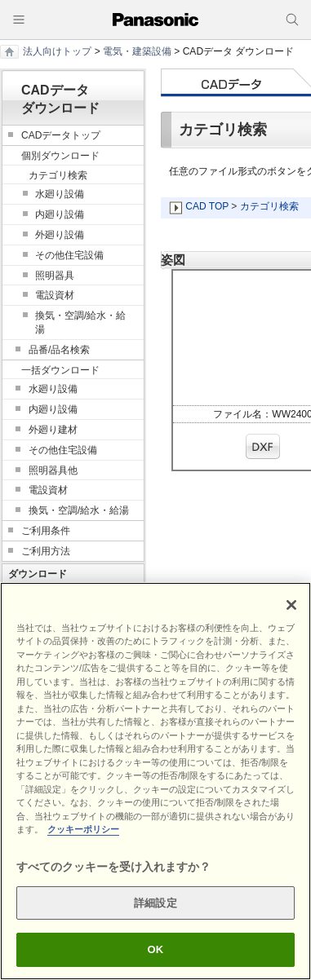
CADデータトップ (61, 135)
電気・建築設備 (137, 51)
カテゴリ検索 (269, 206)
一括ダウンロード (60, 370)
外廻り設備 (60, 235)
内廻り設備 (60, 214)
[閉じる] (291, 605)
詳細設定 (155, 903)
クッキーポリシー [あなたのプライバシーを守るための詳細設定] (83, 829)
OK (156, 949)
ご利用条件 (46, 531)
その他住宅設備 (69, 255)
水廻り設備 (60, 194)
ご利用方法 (46, 551)
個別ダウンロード (60, 156)
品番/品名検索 (59, 350)
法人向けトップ (57, 51)
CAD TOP (207, 206)
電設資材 (55, 295)
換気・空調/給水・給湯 (80, 322)
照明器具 (55, 276)
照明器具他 (53, 470)
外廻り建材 (53, 430)
